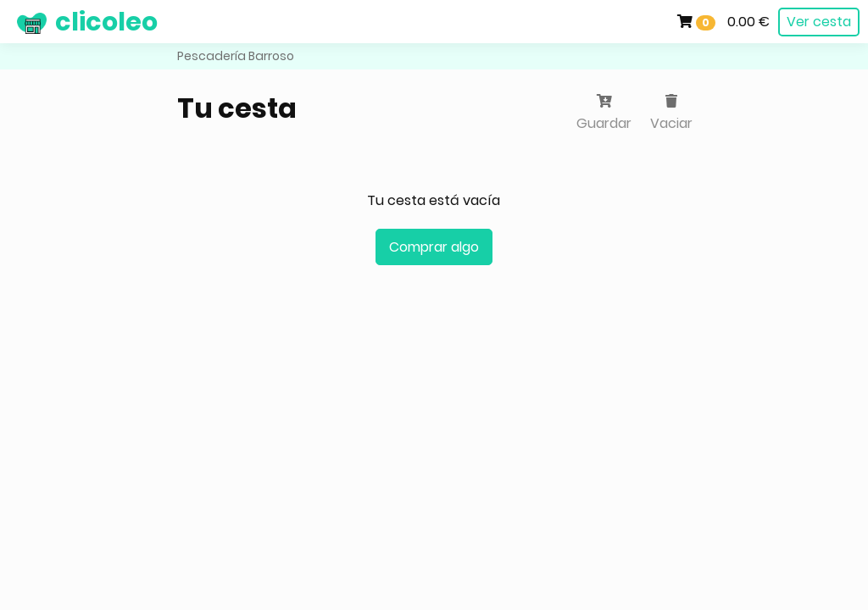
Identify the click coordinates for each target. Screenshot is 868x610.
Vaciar (671, 114)
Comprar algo (434, 247)
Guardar (604, 114)
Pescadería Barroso (236, 56)
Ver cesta (819, 22)
